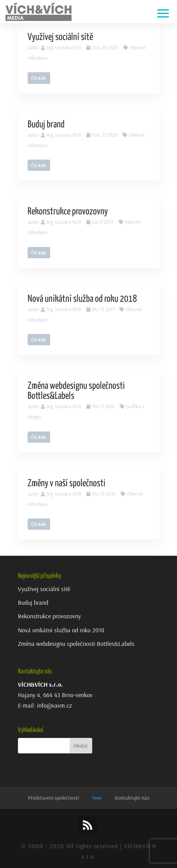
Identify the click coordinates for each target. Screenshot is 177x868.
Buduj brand (46, 125)
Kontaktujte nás (132, 798)
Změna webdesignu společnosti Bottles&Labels (76, 644)
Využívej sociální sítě (60, 37)
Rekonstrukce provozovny (68, 212)
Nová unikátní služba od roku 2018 (82, 299)
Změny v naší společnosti (67, 484)
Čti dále (39, 78)
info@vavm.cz (54, 705)
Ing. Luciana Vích (64, 47)
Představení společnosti (53, 798)
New (97, 798)
